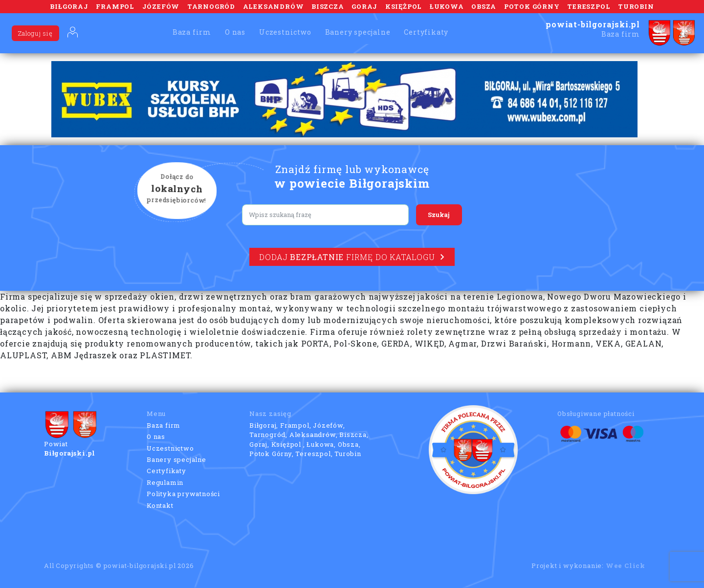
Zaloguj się (35, 33)
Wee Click (626, 566)
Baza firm (192, 32)
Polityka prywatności (183, 494)
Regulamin (165, 482)
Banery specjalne (358, 32)
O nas (235, 32)
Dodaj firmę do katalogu (352, 257)
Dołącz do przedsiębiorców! (177, 189)
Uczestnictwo (285, 32)
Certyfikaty (426, 32)
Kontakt (160, 505)
